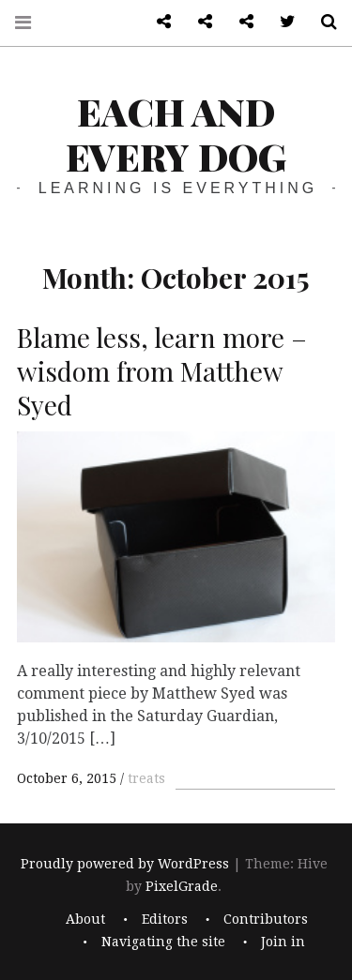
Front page (198, 22)
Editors (165, 919)
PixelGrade (182, 887)
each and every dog (176, 134)
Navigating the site (163, 942)
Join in (283, 942)
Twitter (281, 22)
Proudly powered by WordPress (125, 865)
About (85, 919)
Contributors (266, 919)
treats (146, 778)
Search (322, 22)
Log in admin (239, 22)
